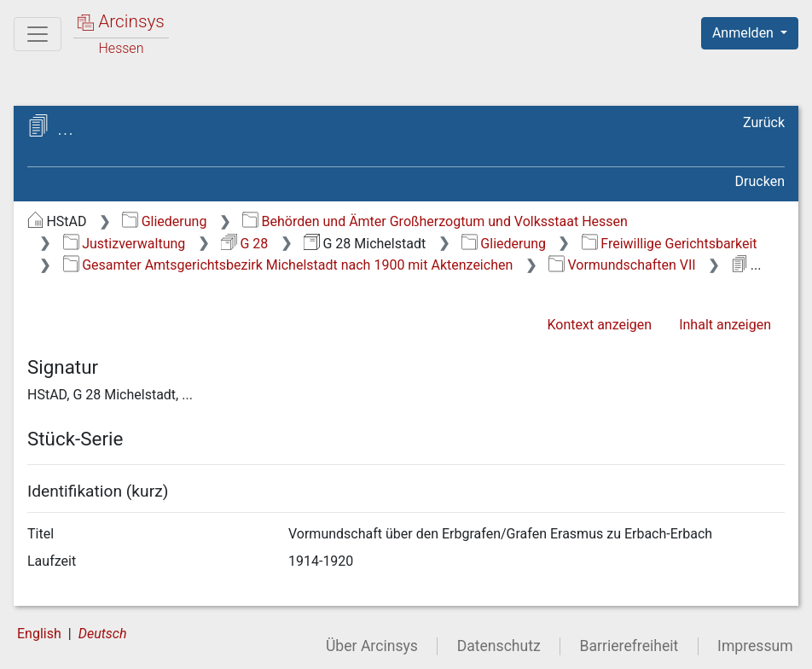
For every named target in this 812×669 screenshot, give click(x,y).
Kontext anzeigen (599, 325)
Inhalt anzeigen (725, 325)
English (39, 634)
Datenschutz (499, 646)
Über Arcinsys (372, 646)
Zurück (764, 122)
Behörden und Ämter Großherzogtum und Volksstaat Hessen (435, 221)
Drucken (760, 181)
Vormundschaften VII (622, 265)
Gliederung (164, 221)
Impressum (755, 646)
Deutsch (103, 634)
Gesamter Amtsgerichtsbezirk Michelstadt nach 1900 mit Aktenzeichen (288, 265)
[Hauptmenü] (38, 34)
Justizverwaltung (125, 244)
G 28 (244, 244)
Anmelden (745, 33)
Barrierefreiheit (629, 646)
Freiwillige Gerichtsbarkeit (670, 244)
